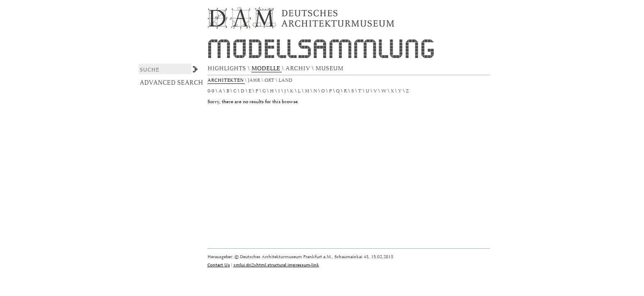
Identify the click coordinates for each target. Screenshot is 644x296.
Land (286, 80)
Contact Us (219, 265)
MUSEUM (330, 68)
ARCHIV (299, 68)
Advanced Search (171, 83)
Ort (270, 80)
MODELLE (267, 68)
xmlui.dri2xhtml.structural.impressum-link (276, 265)
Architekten (226, 80)
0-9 (211, 91)
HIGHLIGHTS (228, 68)
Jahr (255, 80)
